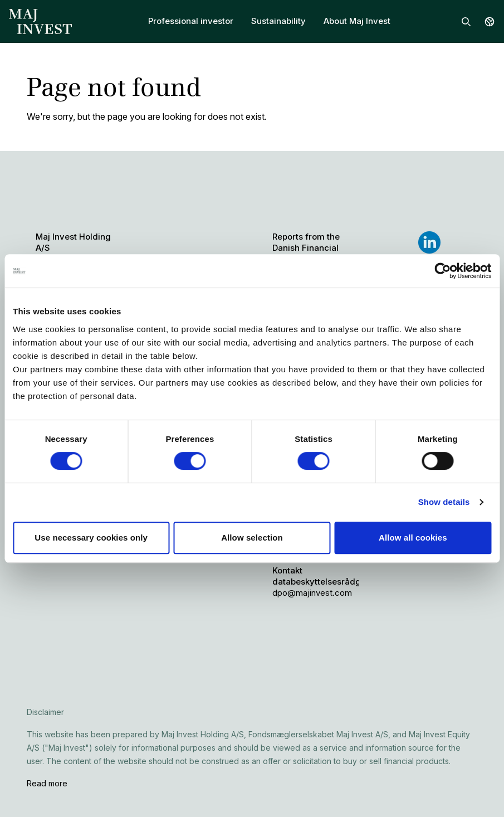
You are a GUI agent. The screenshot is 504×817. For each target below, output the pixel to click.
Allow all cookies (413, 538)
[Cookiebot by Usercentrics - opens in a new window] (442, 271)
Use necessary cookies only (91, 538)
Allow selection (252, 538)
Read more (47, 783)
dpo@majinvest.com (312, 593)
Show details (444, 502)
